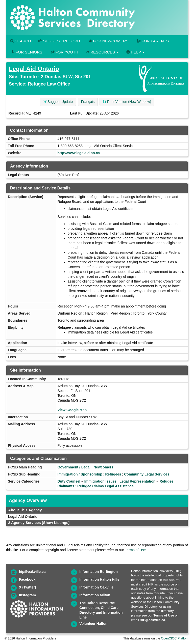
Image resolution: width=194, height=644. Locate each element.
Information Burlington (99, 572)
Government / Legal (74, 467)
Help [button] (135, 52)
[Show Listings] (56, 523)
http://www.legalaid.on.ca (79, 153)
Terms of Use (135, 550)
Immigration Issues (101, 481)
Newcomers (103, 467)
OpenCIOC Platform (175, 638)
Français (88, 102)
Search (20, 41)
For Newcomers (108, 41)
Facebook (27, 579)
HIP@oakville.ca (152, 620)
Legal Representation (137, 481)
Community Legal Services (147, 474)
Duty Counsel (69, 481)
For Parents (152, 41)
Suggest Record (59, 41)
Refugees (113, 474)
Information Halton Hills (99, 579)
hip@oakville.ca (32, 572)
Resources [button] (102, 52)
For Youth (64, 52)
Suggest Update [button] (58, 102)
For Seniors (26, 52)
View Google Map (72, 410)
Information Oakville (96, 587)
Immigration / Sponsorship (80, 474)
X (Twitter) (27, 587)
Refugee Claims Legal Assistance (105, 486)
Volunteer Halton (93, 624)
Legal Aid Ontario (34, 69)
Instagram (27, 595)
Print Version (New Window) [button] (127, 102)
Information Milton (95, 595)
